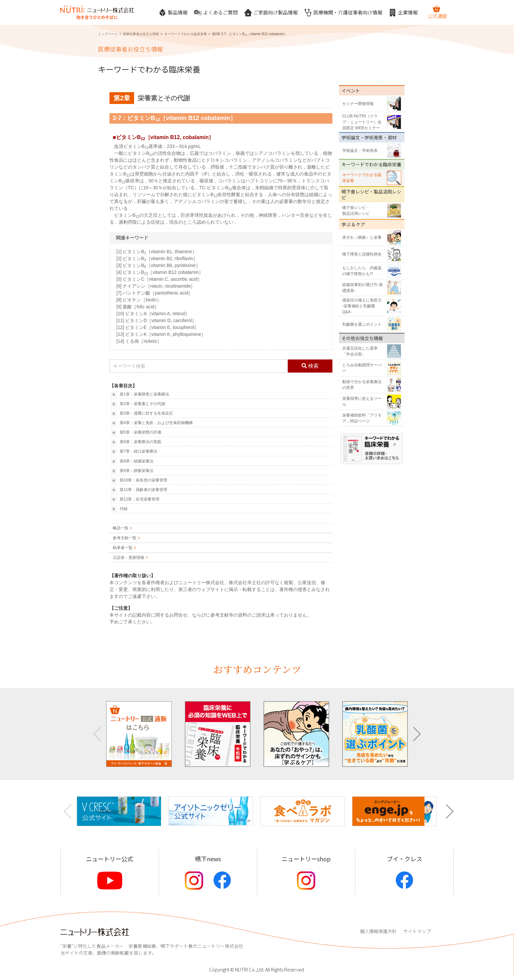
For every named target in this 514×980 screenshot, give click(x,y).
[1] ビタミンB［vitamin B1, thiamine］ (157, 252)
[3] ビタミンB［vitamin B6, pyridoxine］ (158, 265)
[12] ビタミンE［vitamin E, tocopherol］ (158, 327)
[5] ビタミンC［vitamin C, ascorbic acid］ (159, 279)
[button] (416, 734)
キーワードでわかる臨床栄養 (186, 34)
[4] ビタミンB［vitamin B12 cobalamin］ (160, 272)
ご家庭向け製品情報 (271, 13)
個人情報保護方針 (378, 931)
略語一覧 (121, 528)
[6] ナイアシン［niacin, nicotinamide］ (156, 286)
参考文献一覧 (125, 538)
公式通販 (437, 12)
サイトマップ (417, 931)
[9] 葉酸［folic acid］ (138, 307)
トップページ (108, 34)
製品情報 (173, 13)
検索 (310, 366)
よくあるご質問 (216, 13)
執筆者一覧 (123, 548)
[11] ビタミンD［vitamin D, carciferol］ (156, 320)
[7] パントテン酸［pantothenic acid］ (155, 293)
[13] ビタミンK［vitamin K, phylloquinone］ (161, 334)
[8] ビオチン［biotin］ (139, 300)
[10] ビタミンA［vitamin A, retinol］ (153, 314)
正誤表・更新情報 (128, 558)
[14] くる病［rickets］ (139, 341)
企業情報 (403, 13)
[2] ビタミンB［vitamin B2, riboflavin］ (157, 258)
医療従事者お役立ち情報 (141, 34)
